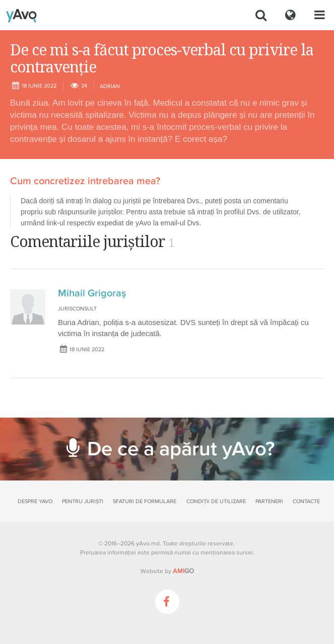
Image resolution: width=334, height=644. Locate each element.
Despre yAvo (35, 501)
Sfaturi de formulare (145, 501)
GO (183, 571)
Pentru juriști (83, 501)
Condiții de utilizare (216, 501)
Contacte (306, 501)
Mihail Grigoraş (92, 293)
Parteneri (269, 501)
